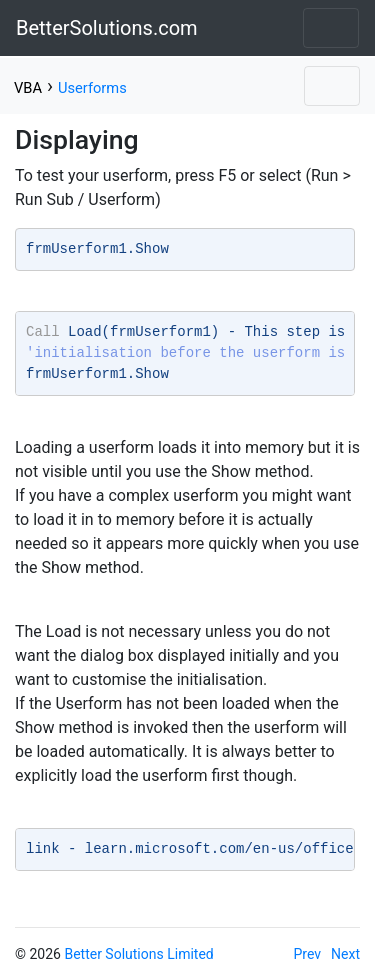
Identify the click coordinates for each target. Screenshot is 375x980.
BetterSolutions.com (107, 28)
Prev (308, 954)
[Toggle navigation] (331, 28)
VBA (28, 88)
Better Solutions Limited (138, 954)
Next (345, 954)
